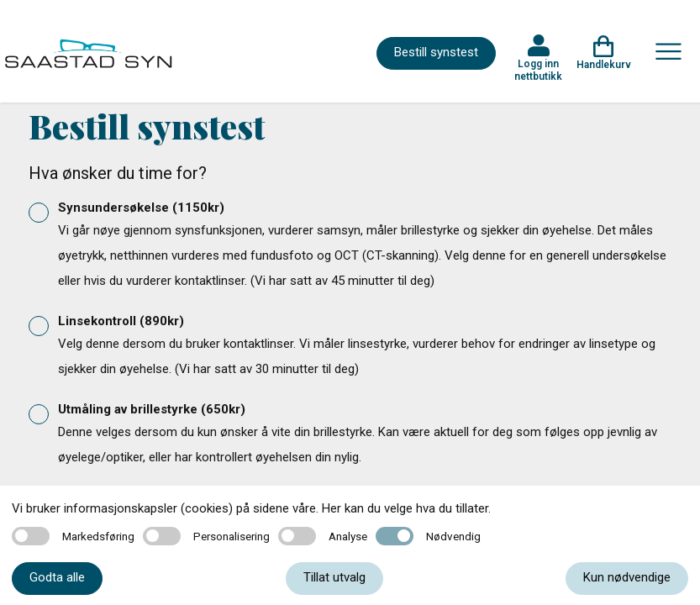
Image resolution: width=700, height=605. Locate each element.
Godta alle (57, 577)
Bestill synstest (436, 52)
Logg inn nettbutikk (538, 70)
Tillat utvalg (334, 577)
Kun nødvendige (627, 577)
